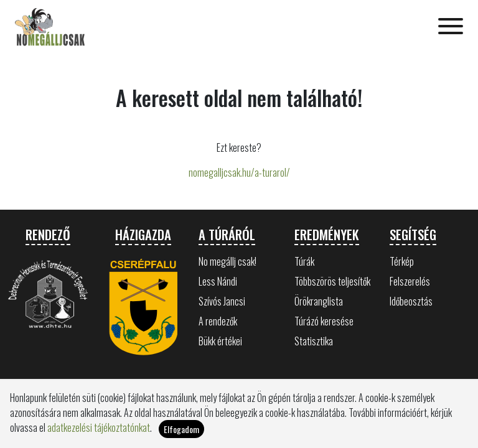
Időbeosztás (411, 301)
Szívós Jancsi (222, 301)
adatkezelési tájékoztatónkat (99, 427)
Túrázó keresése (324, 321)
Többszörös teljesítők (332, 281)
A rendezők (218, 321)
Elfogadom (181, 429)
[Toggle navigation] (451, 27)
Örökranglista (319, 301)
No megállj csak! (227, 261)
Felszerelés (410, 281)
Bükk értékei (220, 341)
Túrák (304, 261)
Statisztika (314, 341)
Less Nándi (218, 281)
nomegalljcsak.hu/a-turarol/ (239, 172)
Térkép (402, 261)
